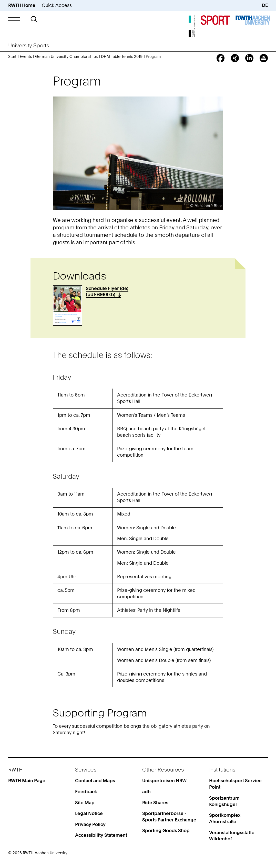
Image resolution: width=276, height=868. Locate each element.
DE (265, 5)
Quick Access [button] (57, 5)
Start (12, 57)
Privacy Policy (90, 824)
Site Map (85, 803)
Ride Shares (155, 803)
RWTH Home (22, 5)
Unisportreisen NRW (164, 781)
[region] (138, 427)
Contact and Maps (95, 781)
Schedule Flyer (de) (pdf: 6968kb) (107, 292)
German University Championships (66, 57)
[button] (14, 19)
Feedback (86, 792)
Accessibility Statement (101, 835)
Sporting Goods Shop (166, 831)
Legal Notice (89, 813)
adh (146, 792)
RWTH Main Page (27, 781)
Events (26, 57)
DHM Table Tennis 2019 (122, 57)
